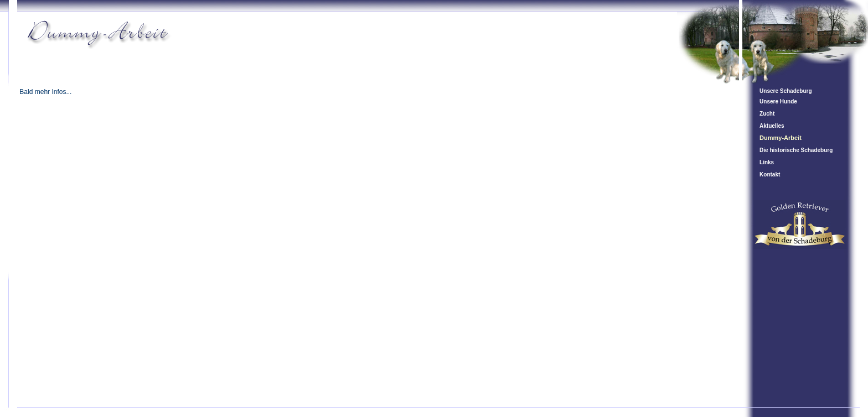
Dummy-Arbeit (781, 138)
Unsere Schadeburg (786, 91)
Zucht (767, 114)
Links (767, 162)
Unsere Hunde (778, 101)
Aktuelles (772, 126)
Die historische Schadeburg (796, 150)
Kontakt (770, 174)
